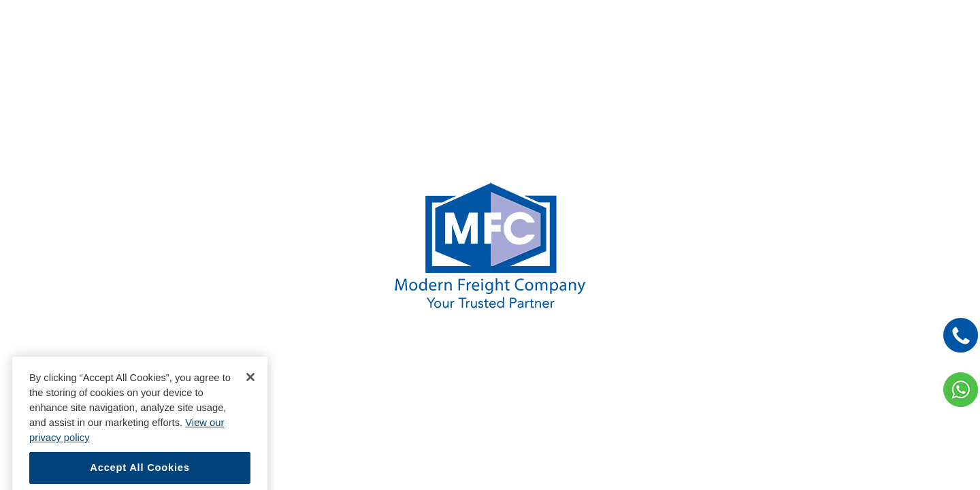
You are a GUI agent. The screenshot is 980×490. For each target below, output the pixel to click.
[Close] (250, 385)
